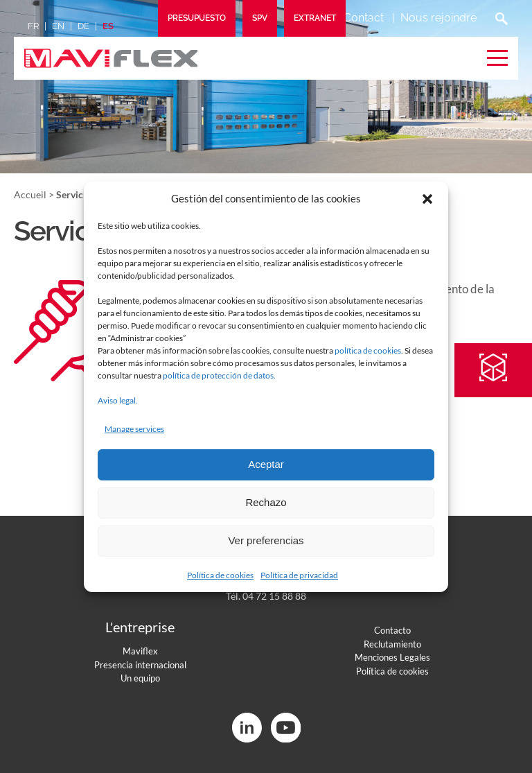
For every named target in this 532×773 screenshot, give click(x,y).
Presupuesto (197, 18)
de (83, 26)
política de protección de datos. (219, 375)
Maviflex (140, 651)
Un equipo (140, 678)
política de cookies (368, 350)
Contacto (392, 630)
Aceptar (266, 464)
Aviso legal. (118, 400)
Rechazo (266, 502)
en (58, 26)
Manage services (134, 429)
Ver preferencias (266, 540)
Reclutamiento (392, 644)
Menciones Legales (392, 657)
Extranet (315, 18)
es (108, 26)
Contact (364, 18)
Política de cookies (220, 575)
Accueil (30, 194)
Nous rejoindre (438, 18)
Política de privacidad (299, 575)
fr (33, 26)
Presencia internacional (140, 665)
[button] (427, 199)
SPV (260, 18)
